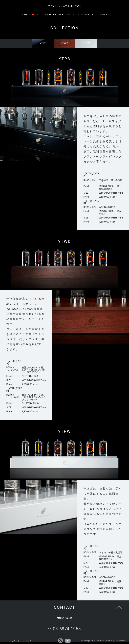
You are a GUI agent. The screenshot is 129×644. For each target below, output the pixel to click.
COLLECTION (31, 14)
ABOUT (15, 14)
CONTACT (101, 14)
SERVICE (64, 14)
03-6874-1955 (65, 629)
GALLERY (49, 14)
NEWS (115, 14)
